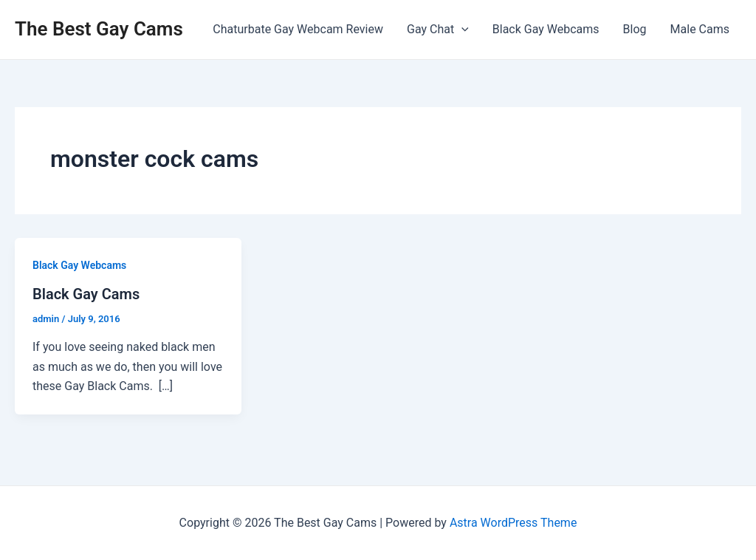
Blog (635, 29)
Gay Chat (438, 30)
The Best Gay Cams (99, 29)
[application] (461, 30)
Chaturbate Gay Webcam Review (298, 29)
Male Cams (700, 29)
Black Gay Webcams (546, 29)
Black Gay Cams (86, 294)
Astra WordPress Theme (513, 523)
